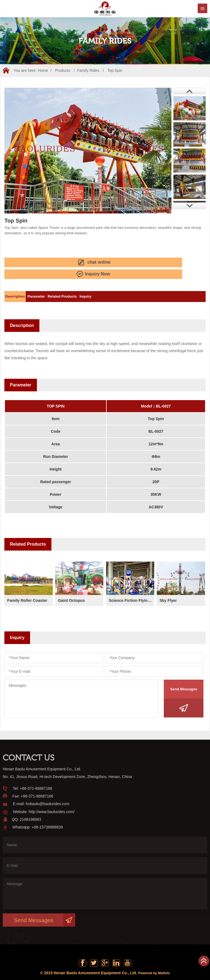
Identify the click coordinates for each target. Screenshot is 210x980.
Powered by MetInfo (154, 962)
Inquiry (118, 282)
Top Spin (115, 70)
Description (20, 282)
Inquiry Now (73, 261)
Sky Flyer (169, 586)
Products (62, 70)
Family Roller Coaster (30, 586)
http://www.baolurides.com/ (52, 797)
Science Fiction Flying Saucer (132, 586)
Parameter (50, 282)
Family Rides (88, 70)
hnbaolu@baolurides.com (47, 790)
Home (43, 70)
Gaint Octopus (73, 586)
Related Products (85, 282)
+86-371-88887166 (36, 774)
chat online (26, 261)
